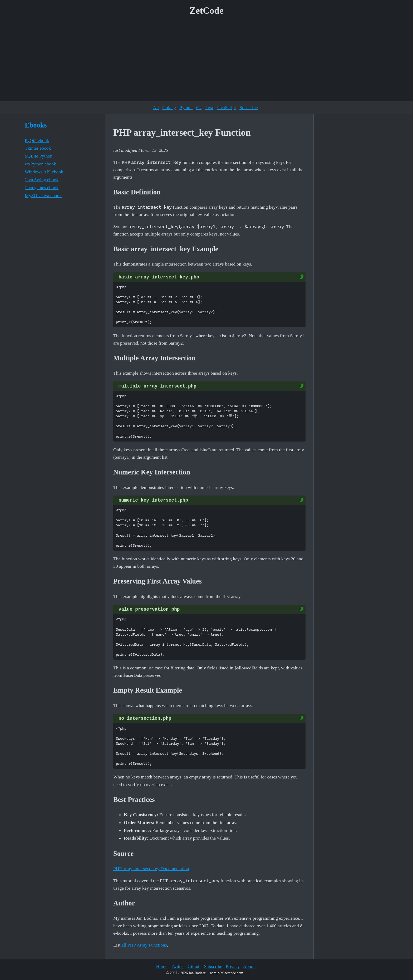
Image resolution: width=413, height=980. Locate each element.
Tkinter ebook (38, 148)
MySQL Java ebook (43, 195)
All (156, 107)
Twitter (177, 966)
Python (186, 107)
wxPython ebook (40, 164)
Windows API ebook (44, 172)
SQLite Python (39, 156)
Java (209, 107)
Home (162, 966)
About (249, 966)
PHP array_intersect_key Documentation (151, 869)
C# (199, 107)
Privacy (233, 966)
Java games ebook (42, 188)
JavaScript (226, 107)
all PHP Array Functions (144, 945)
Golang (169, 107)
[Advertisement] (206, 60)
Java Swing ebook (42, 180)
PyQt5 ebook (37, 140)
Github (194, 966)
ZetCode (207, 11)
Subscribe (249, 107)
